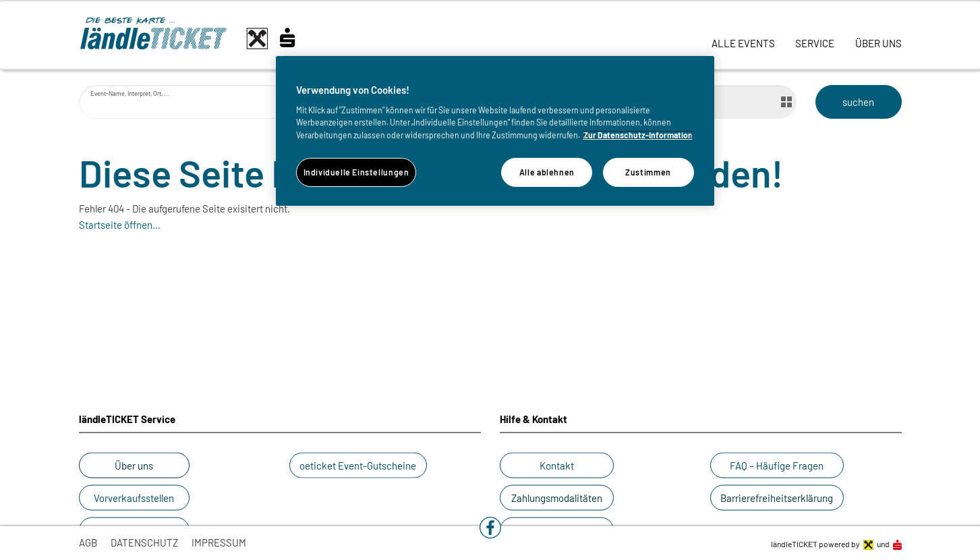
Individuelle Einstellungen (356, 172)
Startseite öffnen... (120, 225)
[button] (490, 528)
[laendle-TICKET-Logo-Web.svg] (200, 38)
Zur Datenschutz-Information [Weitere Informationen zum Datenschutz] (638, 135)
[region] (495, 131)
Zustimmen (648, 172)
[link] (743, 35)
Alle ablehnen (547, 172)
